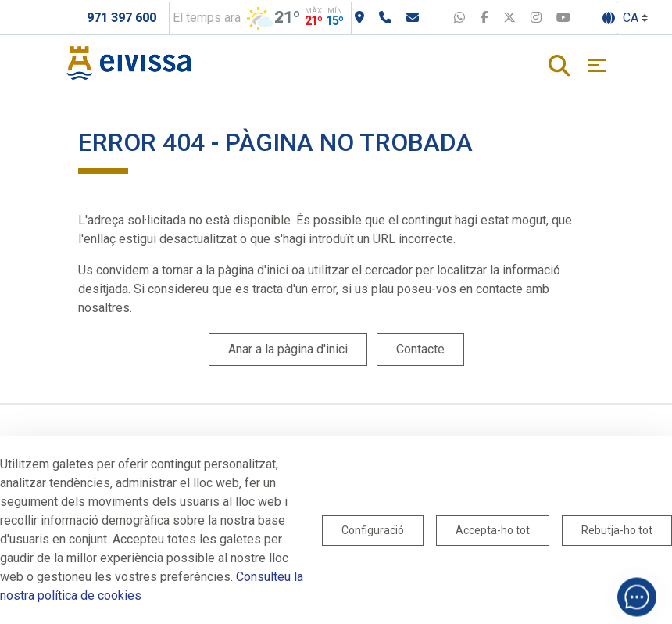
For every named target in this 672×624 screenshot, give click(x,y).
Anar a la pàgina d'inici (288, 349)
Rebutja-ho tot (617, 530)
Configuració (373, 530)
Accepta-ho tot (493, 530)
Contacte (420, 349)
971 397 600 (122, 18)
